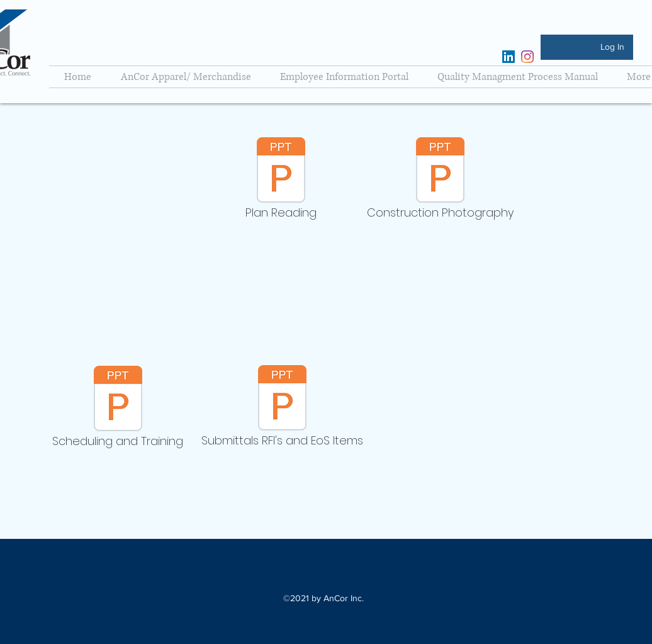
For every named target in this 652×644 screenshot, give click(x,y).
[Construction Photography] (440, 181)
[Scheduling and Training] (118, 410)
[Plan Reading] (281, 181)
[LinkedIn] (509, 57)
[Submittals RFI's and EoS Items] (282, 409)
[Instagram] (527, 57)
